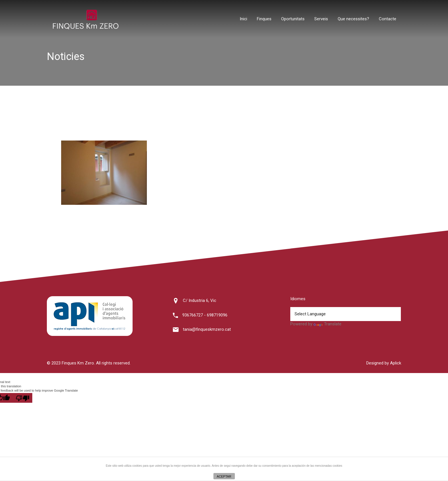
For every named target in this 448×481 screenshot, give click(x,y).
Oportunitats (293, 19)
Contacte (388, 19)
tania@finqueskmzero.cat (207, 329)
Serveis (321, 19)
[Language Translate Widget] (345, 314)
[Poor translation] (23, 398)
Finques (264, 19)
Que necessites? (353, 19)
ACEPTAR (224, 476)
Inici (243, 19)
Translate (327, 324)
